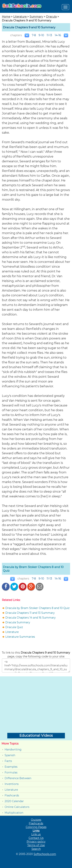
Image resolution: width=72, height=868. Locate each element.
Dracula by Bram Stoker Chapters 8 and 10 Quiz (37, 608)
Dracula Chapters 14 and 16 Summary (31, 618)
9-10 (41, 35)
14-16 (58, 35)
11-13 (49, 35)
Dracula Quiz (14, 627)
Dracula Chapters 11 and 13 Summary (30, 613)
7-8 (34, 35)
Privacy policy (36, 842)
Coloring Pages (36, 827)
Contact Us (36, 838)
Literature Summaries (20, 637)
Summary (36, 17)
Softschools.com (45, 854)
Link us (36, 834)
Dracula (51, 17)
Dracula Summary (18, 622)
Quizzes (36, 820)
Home (6, 17)
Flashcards (12, 795)
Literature (20, 17)
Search (36, 849)
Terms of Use (36, 845)
